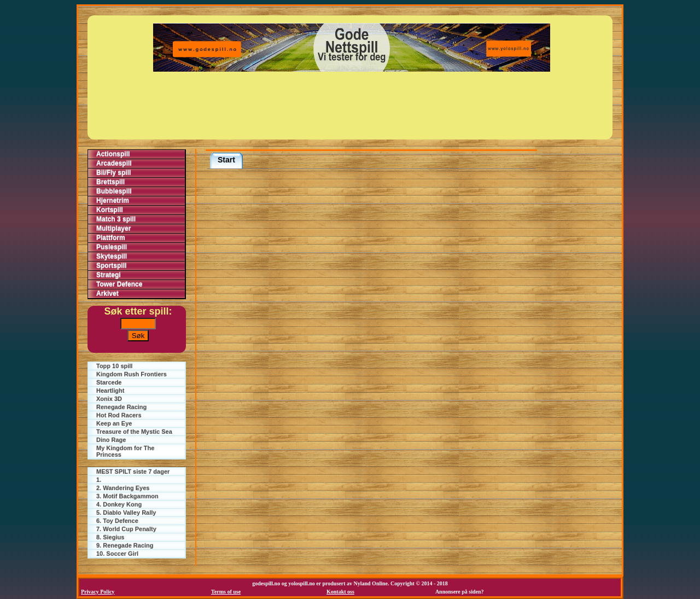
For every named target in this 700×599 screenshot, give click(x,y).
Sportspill (111, 266)
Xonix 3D (109, 399)
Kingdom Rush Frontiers (132, 374)
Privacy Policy (98, 592)
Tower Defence (119, 284)
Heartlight (110, 391)
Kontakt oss (340, 592)
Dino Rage (111, 440)
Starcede (109, 382)
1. (99, 480)
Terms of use (226, 592)
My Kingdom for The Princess (125, 451)
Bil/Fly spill (113, 173)
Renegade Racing (121, 407)
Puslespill (112, 247)
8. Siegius (110, 537)
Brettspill (110, 182)
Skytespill (112, 257)
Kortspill (110, 210)
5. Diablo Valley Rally (126, 513)
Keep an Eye (114, 423)
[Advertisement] (352, 106)
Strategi (109, 275)
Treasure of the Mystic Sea (134, 432)
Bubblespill (114, 191)
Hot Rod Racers (119, 415)
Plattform (111, 238)
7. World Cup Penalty (126, 529)
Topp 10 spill (114, 366)
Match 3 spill (116, 219)
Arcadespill (114, 164)
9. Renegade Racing (125, 545)
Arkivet (107, 294)
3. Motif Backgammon (127, 496)
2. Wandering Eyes (123, 488)
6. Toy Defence (117, 521)
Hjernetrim (113, 201)
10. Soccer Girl (117, 554)
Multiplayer (113, 229)
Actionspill (113, 154)
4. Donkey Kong (119, 504)
